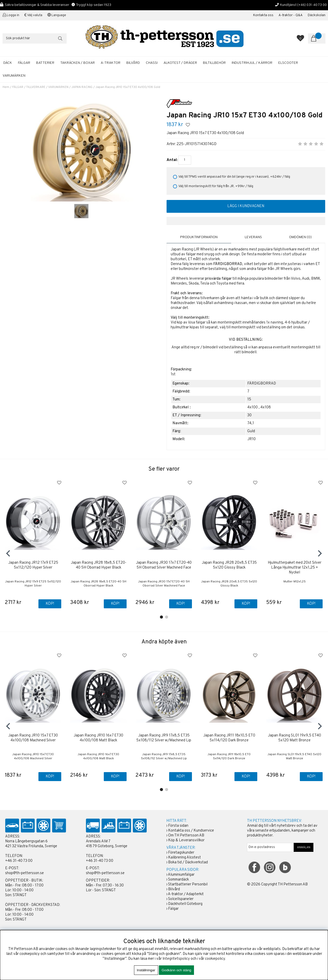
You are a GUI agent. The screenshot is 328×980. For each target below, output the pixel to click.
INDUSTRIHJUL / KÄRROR (252, 63)
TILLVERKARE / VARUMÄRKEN (47, 87)
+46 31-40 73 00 (19, 861)
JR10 (252, 439)
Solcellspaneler (181, 899)
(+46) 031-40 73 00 (312, 5)
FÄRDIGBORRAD (262, 383)
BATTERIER (45, 63)
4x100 (253, 407)
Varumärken (14, 76)
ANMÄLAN (304, 847)
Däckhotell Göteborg (185, 904)
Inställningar (146, 970)
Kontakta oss (263, 15)
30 (249, 415)
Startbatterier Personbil (188, 885)
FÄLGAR (24, 63)
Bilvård (174, 889)
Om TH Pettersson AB (186, 836)
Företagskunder (181, 853)
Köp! (50, 604)
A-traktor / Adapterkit (186, 894)
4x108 (266, 407)
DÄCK (8, 63)
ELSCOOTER (288, 63)
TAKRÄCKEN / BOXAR (78, 63)
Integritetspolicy (176, 959)
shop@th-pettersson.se (24, 873)
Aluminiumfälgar (181, 875)
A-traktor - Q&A (291, 15)
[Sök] (35, 38)
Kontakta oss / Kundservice (191, 831)
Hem (6, 87)
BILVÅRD (133, 63)
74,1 (251, 423)
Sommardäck (178, 880)
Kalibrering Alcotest (184, 858)
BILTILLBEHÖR (214, 63)
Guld (251, 431)
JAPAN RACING (82, 87)
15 (249, 399)
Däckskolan (317, 15)
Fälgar (173, 909)
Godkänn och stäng (177, 970)
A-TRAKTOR (111, 63)
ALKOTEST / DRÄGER (180, 63)
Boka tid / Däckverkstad (188, 862)
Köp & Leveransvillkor (186, 840)
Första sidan (178, 826)
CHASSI (152, 63)
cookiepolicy (215, 959)
